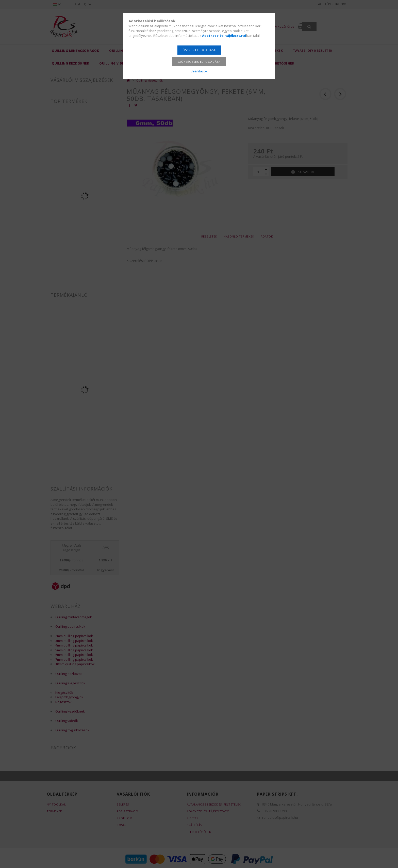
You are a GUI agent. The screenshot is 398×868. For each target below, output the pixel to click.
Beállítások (199, 71)
